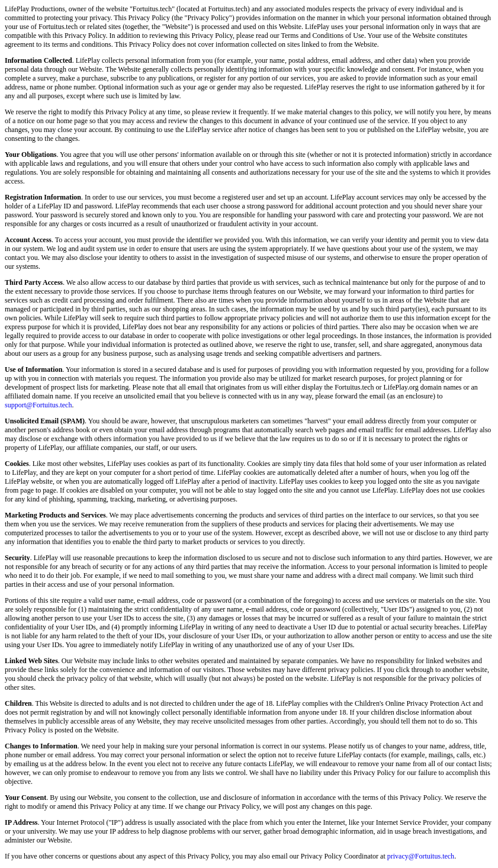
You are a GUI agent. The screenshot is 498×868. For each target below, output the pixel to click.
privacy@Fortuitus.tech (421, 856)
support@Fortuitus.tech (38, 405)
